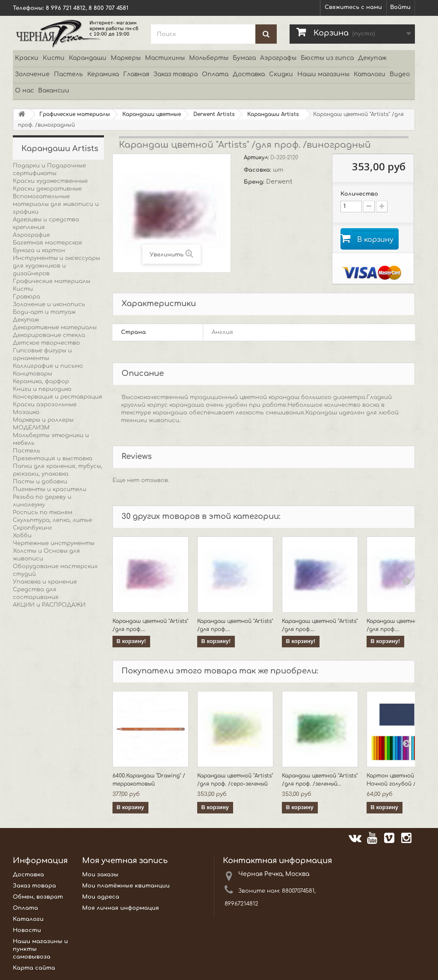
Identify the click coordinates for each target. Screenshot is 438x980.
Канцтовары (33, 374)
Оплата (215, 74)
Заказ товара (176, 74)
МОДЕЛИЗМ (31, 428)
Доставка (249, 74)
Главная (136, 74)
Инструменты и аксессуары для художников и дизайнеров (56, 266)
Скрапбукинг (33, 528)
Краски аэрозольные (45, 405)
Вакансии (54, 91)
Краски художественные (50, 181)
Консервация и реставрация (58, 397)
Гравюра (27, 297)
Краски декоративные (47, 189)
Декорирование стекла (49, 335)
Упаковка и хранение (45, 582)
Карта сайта (34, 969)
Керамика (103, 74)
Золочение (32, 74)
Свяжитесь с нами (353, 7)
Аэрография (31, 235)
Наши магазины (323, 74)
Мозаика (26, 412)
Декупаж (372, 58)
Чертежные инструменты (54, 543)
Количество (359, 194)
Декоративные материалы (55, 328)
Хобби (22, 536)
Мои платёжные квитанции (126, 887)
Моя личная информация (121, 909)
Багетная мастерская (47, 243)
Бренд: (255, 182)
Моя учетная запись (125, 861)
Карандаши (88, 58)
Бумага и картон (39, 250)
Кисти (54, 58)
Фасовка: (258, 170)
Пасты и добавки (40, 482)
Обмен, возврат (38, 898)
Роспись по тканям (43, 512)
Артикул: (257, 158)
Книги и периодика (42, 389)
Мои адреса (101, 898)
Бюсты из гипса (327, 58)
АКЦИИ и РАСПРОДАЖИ (49, 605)
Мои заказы (100, 876)
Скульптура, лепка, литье (52, 520)
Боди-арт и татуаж (44, 312)
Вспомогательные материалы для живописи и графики (56, 204)
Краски (27, 58)
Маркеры (126, 58)
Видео (400, 74)
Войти (400, 7)
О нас (24, 91)
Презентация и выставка (53, 459)
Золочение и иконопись (49, 304)
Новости (27, 931)
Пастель (68, 74)
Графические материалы (52, 281)
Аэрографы (278, 58)
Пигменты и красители (50, 489)
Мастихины (165, 58)
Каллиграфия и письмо (48, 366)
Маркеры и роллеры (43, 420)
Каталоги (370, 74)
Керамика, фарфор (41, 381)
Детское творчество (46, 343)
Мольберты (209, 58)
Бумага (244, 58)
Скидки (281, 74)
